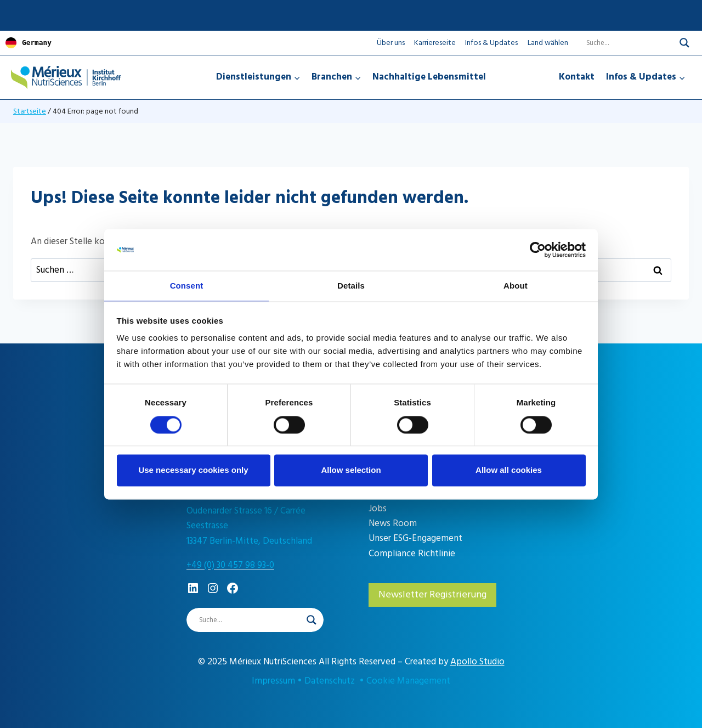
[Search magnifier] (684, 42)
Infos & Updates (491, 42)
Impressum (273, 681)
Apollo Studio (477, 662)
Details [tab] (351, 286)
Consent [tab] (187, 286)
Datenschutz (330, 681)
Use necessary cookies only (193, 471)
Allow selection (351, 471)
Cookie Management (408, 681)
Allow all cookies (509, 471)
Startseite (30, 111)
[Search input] (623, 42)
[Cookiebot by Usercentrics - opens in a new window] (538, 249)
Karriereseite (435, 42)
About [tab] (516, 286)
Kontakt (577, 76)
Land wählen (548, 42)
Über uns (391, 42)
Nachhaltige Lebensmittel (429, 76)
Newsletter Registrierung (432, 594)
